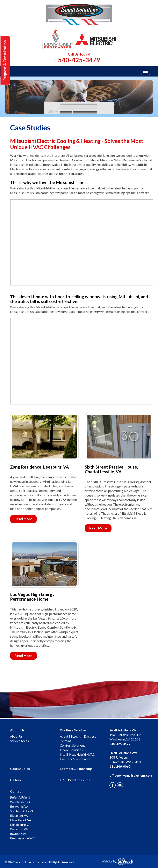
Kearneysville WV (22, 838)
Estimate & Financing (76, 769)
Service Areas (19, 741)
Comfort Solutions (73, 745)
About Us (17, 730)
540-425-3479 (79, 60)
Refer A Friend (20, 797)
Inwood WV (18, 834)
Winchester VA (20, 802)
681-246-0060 (120, 766)
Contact (16, 791)
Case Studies (20, 769)
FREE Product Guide (75, 780)
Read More (23, 519)
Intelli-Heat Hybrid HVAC (77, 754)
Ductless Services (73, 730)
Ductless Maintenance (75, 759)
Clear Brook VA (21, 820)
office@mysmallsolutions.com (131, 775)
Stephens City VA (22, 811)
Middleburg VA (20, 825)
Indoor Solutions (71, 750)
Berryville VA (19, 806)
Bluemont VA (19, 816)
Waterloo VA (19, 829)
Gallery (16, 780)
